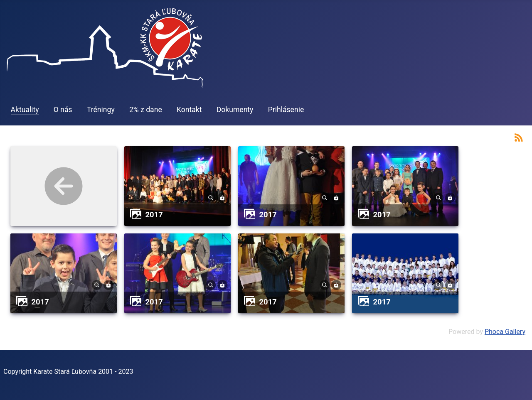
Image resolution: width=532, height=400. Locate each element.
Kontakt (189, 110)
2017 (154, 215)
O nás (63, 110)
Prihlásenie (286, 110)
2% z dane (146, 110)
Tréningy (101, 110)
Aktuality (25, 110)
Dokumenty (235, 110)
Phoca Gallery (505, 332)
